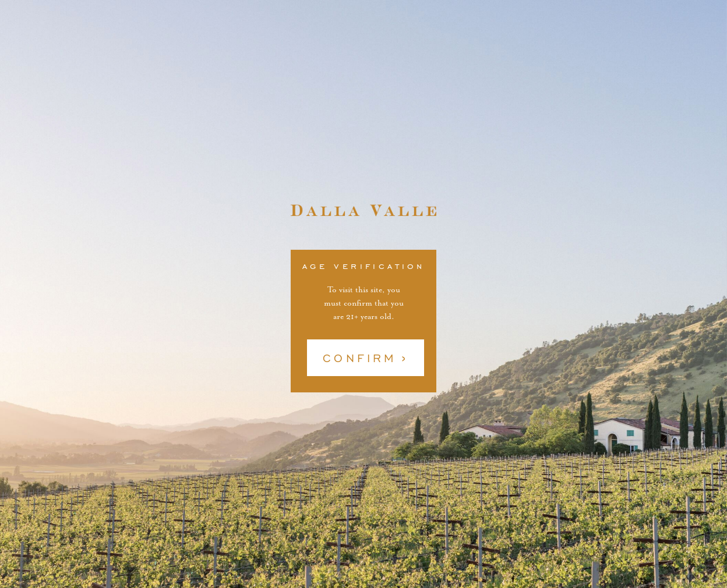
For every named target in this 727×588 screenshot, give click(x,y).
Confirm (360, 358)
